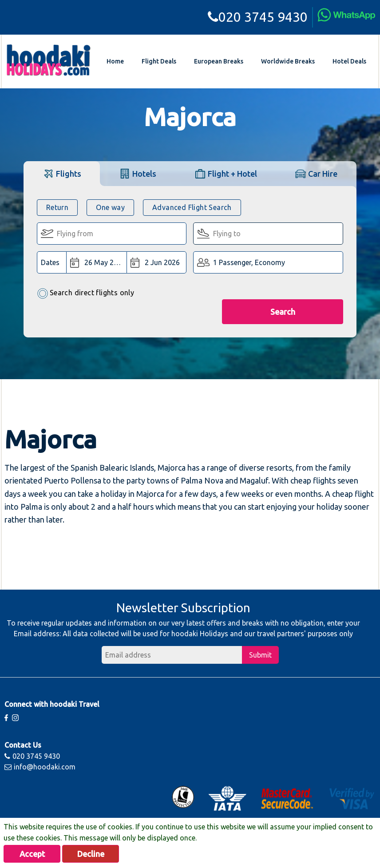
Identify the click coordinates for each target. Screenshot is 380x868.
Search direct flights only (85, 293)
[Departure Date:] (97, 262)
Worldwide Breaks (288, 61)
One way (110, 207)
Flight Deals (159, 61)
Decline (91, 854)
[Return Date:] (157, 262)
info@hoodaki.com (40, 767)
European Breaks (219, 61)
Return (57, 207)
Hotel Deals (349, 61)
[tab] (62, 173)
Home (115, 61)
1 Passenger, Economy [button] (249, 262)
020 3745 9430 (258, 17)
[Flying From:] (112, 234)
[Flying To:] (268, 234)
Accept (32, 854)
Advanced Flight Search (192, 207)
